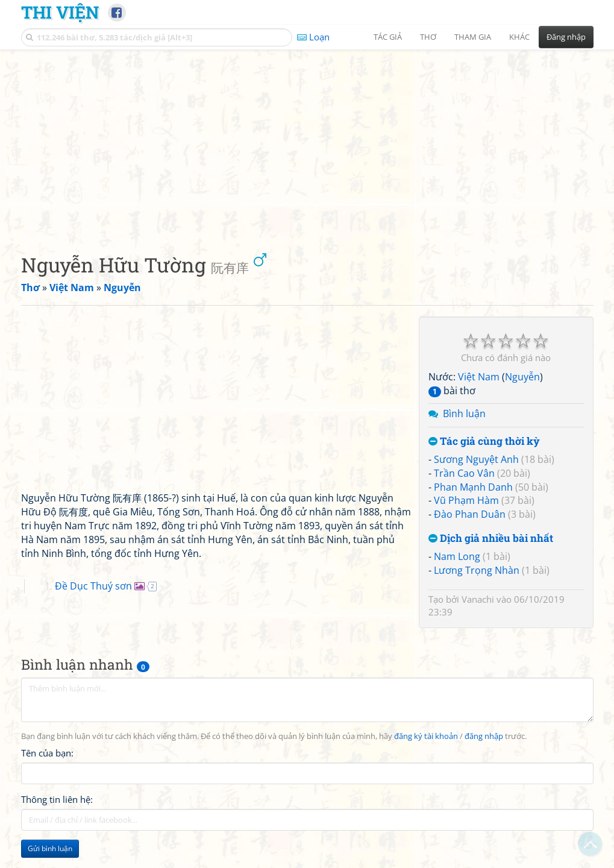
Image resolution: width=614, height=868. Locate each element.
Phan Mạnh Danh (473, 487)
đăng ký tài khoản (426, 736)
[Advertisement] (307, 142)
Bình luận (464, 414)
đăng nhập (484, 736)
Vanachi (478, 599)
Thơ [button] (428, 37)
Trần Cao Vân (464, 473)
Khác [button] (519, 37)
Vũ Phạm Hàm (466, 500)
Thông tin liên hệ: (57, 799)
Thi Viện (60, 12)
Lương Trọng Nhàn (477, 570)
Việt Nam (479, 377)
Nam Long (457, 556)
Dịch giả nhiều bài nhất (491, 539)
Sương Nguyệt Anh (476, 459)
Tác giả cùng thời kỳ (484, 442)
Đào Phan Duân (470, 514)
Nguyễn (522, 377)
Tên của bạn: (47, 753)
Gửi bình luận (50, 848)
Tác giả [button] (388, 37)
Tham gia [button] (473, 37)
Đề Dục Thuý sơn (93, 586)
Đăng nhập (566, 37)
